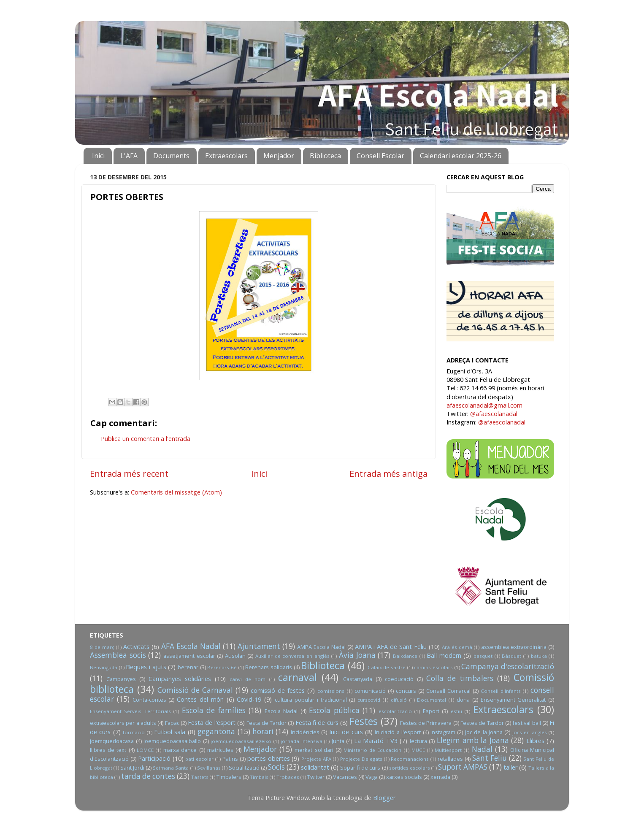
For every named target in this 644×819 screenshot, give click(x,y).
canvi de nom (248, 679)
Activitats (136, 647)
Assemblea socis (118, 655)
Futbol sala (170, 732)
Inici (98, 156)
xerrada (440, 777)
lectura (418, 741)
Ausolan (235, 656)
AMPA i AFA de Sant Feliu (391, 647)
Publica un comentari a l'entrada (146, 439)
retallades (450, 759)
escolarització (395, 711)
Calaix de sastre (387, 667)
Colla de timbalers (460, 678)
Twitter (316, 777)
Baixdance (405, 656)
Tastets (200, 777)
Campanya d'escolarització (508, 666)
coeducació (399, 679)
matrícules (220, 750)
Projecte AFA (316, 759)
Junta (338, 741)
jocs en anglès (530, 732)
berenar (188, 667)
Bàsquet (511, 656)
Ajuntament (259, 646)
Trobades (288, 777)
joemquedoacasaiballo (172, 741)
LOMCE (145, 750)
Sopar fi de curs (360, 768)
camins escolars (433, 667)
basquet (483, 656)
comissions (331, 691)
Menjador (279, 156)
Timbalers (229, 777)
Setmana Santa (171, 768)
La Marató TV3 (376, 741)
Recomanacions (410, 759)
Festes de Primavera (426, 723)
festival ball (526, 723)
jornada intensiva (302, 741)
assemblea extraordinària (514, 647)
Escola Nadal (281, 711)
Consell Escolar (380, 156)
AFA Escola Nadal (191, 646)
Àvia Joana (357, 655)
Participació (154, 758)
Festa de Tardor (267, 723)
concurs (406, 691)
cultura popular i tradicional (311, 700)
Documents (171, 156)
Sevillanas (209, 768)
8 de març (102, 647)
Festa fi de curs (317, 723)
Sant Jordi (132, 768)
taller (510, 767)
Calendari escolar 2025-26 (461, 156)
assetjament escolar (189, 656)
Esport (431, 711)
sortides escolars (410, 768)
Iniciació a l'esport (398, 732)
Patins (230, 759)
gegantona (216, 731)
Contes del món (200, 699)
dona (463, 700)
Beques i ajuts (146, 667)
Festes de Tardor (482, 723)
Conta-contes (149, 700)
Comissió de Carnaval (195, 690)
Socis (276, 767)
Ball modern (444, 655)
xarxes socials (404, 777)
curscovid (369, 700)
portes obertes (269, 758)
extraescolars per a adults (123, 723)
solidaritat (315, 767)
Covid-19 (249, 699)
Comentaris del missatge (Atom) (176, 492)
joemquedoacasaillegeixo (241, 741)
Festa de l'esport (212, 723)
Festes (364, 721)
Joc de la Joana (484, 732)
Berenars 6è (222, 667)
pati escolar (199, 759)
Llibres (535, 741)
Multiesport (448, 750)
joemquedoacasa (112, 741)
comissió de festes (278, 691)
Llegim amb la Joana (473, 740)
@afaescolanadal (494, 414)
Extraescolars (226, 156)
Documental (432, 700)
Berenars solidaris (269, 667)
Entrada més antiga (388, 473)
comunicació (370, 691)
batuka (539, 656)
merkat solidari (314, 750)
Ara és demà (457, 647)
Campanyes (121, 679)
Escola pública (334, 710)
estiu (456, 711)
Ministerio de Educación (372, 750)
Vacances (345, 777)
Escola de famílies (214, 710)
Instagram (443, 732)
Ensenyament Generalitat (513, 700)
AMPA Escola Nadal (321, 647)
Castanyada (358, 679)
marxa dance (180, 750)
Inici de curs (346, 732)
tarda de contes (148, 776)
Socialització (244, 768)
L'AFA (129, 156)
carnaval (298, 677)
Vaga (372, 777)
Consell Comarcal (448, 691)
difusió (399, 700)
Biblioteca (325, 156)
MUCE (418, 750)
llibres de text (108, 750)
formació (134, 732)
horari (263, 731)
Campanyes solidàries (180, 679)
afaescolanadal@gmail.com (484, 405)
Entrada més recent (129, 473)
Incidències (305, 732)
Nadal (482, 749)
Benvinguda (104, 667)
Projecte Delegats (361, 759)
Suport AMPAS (463, 767)
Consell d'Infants (501, 691)
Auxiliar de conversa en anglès (292, 656)
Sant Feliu (490, 758)
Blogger (384, 798)
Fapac (172, 723)
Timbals (259, 777)
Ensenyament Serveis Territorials (130, 711)
